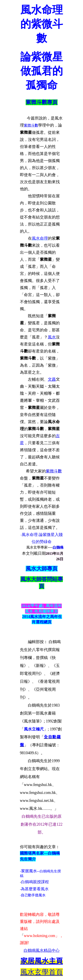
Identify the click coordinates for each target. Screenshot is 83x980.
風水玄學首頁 (42, 972)
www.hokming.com (40, 936)
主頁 (42, 961)
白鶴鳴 (58, 547)
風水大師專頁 (42, 569)
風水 (52, 337)
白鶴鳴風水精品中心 (42, 950)
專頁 (52, 102)
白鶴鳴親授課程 (35, 882)
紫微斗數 (36, 102)
